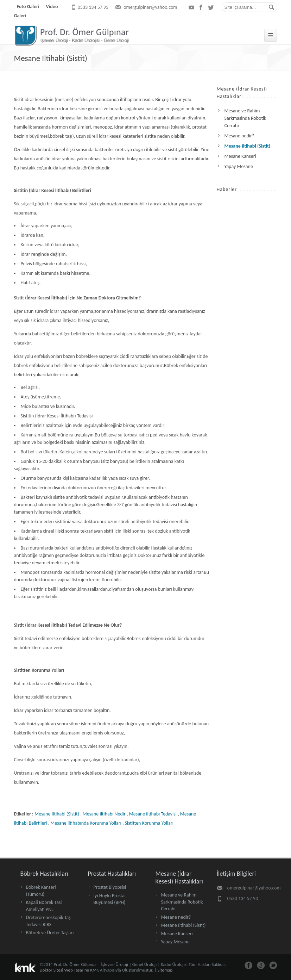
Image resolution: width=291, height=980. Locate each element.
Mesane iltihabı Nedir (104, 814)
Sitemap (165, 970)
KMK (94, 970)
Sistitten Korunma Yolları (149, 823)
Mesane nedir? (176, 917)
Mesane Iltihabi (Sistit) (51, 58)
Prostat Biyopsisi (110, 887)
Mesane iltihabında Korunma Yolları (86, 823)
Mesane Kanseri (177, 934)
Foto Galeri (28, 7)
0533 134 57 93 (93, 7)
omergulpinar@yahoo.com (150, 7)
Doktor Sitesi (52, 970)
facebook (201, 7)
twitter (211, 7)
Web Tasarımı (77, 970)
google (261, 965)
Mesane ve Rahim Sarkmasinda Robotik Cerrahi (182, 902)
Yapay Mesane (175, 942)
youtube (191, 7)
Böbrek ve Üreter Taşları (50, 933)
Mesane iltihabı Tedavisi (153, 814)
